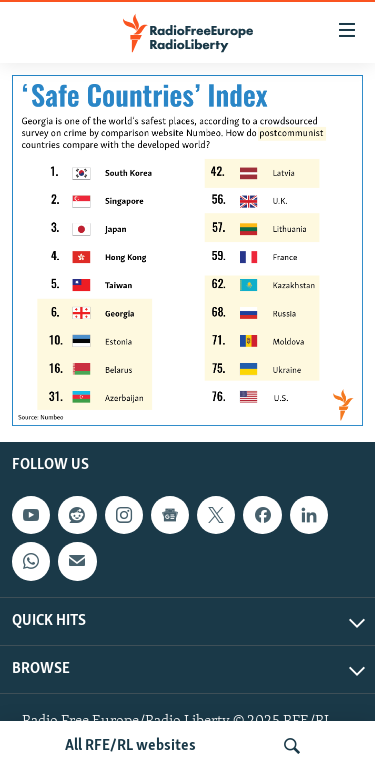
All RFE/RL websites (130, 746)
